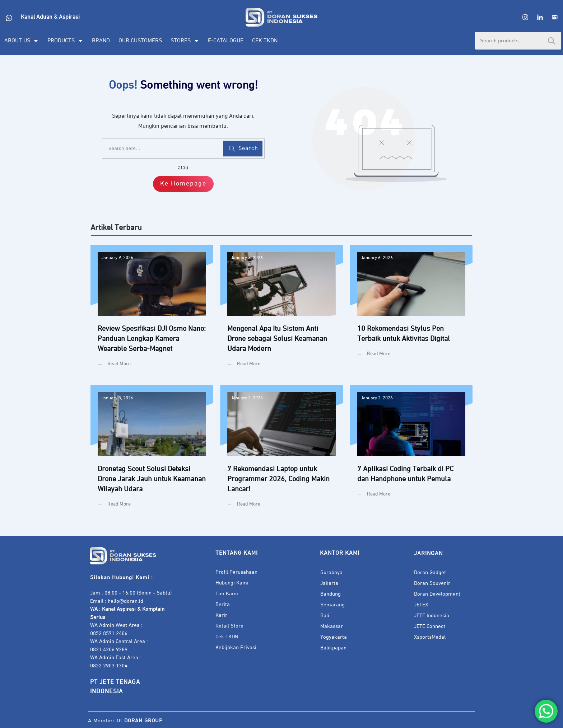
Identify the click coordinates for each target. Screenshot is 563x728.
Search (552, 41)
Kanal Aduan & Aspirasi (50, 17)
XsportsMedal (430, 637)
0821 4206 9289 (109, 650)
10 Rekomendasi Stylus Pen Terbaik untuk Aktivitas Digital (411, 311)
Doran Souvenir (432, 583)
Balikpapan (333, 648)
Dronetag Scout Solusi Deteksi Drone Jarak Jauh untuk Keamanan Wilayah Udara (152, 452)
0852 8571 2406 (109, 633)
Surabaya (331, 572)
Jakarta (329, 583)
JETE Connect (430, 626)
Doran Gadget (430, 572)
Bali (325, 616)
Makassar (332, 626)
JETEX (421, 605)
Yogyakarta (334, 637)
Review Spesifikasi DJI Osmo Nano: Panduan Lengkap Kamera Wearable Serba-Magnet (152, 311)
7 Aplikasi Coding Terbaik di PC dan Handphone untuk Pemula (411, 452)
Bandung (331, 594)
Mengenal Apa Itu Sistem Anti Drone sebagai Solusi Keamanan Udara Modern (281, 311)
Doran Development (437, 594)
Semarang (332, 605)
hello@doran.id (125, 601)
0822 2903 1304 (109, 666)
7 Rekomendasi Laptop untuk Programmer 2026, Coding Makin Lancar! (281, 452)
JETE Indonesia (432, 616)
